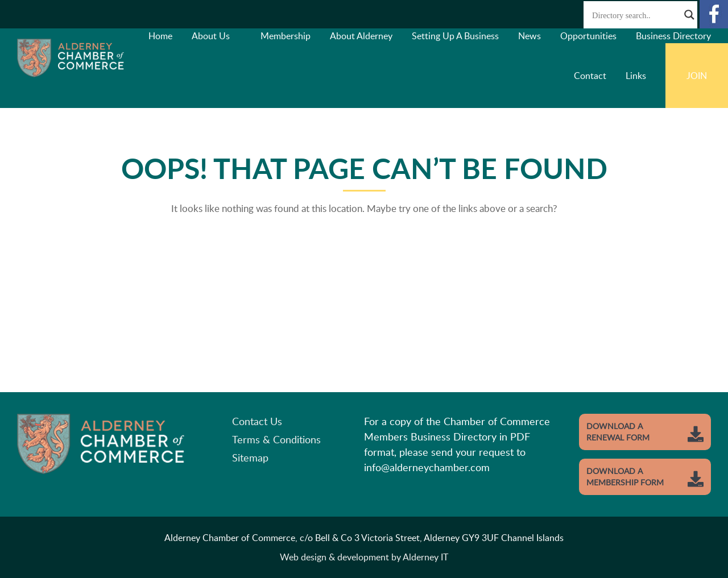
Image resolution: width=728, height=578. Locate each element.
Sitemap (250, 458)
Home (160, 36)
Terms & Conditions (276, 439)
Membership (286, 36)
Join (697, 76)
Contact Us (257, 421)
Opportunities (588, 36)
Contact (590, 76)
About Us (211, 36)
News (530, 36)
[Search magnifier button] (689, 15)
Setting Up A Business (455, 36)
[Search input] (635, 15)
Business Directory (673, 36)
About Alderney (361, 36)
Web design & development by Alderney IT (364, 557)
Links (636, 76)
